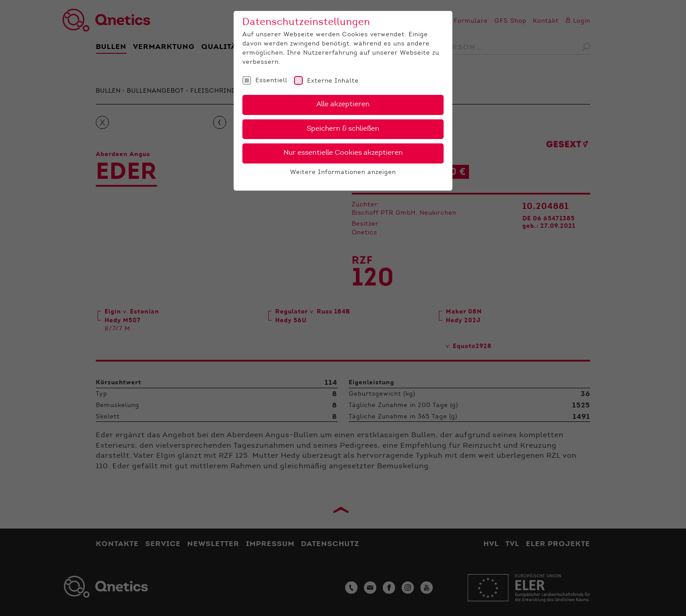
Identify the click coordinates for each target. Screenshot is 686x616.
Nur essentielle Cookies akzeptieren (343, 153)
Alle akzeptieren (343, 104)
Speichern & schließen (343, 129)
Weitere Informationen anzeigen (343, 173)
